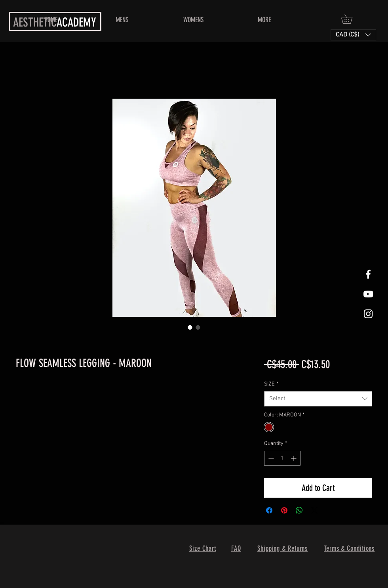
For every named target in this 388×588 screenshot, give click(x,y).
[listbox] (353, 35)
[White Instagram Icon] (368, 314)
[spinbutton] (282, 458)
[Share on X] (314, 510)
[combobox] (318, 399)
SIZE (271, 384)
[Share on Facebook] (269, 510)
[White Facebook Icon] (368, 274)
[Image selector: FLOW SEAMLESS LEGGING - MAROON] (190, 327)
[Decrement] (270, 458)
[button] (351, 19)
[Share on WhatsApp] (299, 510)
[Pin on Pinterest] (284, 510)
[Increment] (294, 458)
